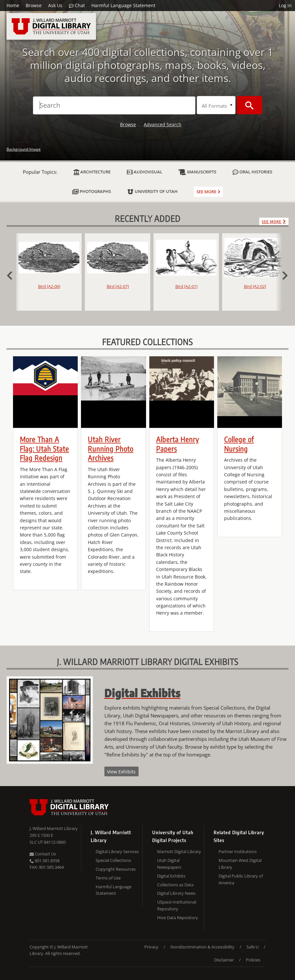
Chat (77, 6)
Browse (34, 5)
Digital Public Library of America (241, 879)
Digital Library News (176, 893)
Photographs (92, 191)
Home (13, 5)
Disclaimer (224, 960)
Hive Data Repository (178, 918)
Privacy (151, 947)
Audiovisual (145, 172)
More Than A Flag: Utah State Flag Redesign (44, 449)
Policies (253, 960)
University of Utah (152, 191)
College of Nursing (239, 444)
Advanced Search (163, 124)
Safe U (253, 947)
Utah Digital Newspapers (169, 864)
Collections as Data (175, 885)
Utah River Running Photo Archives (111, 449)
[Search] (114, 105)
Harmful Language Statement (123, 5)
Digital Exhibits (171, 876)
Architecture (92, 172)
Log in (285, 5)
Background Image (24, 149)
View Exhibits (121, 772)
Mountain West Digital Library (240, 864)
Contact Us (43, 854)
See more (206, 192)
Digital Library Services (117, 851)
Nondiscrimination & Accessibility (202, 947)
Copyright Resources (116, 869)
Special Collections (113, 860)
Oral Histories (252, 172)
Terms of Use (108, 878)
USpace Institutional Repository (177, 905)
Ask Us (55, 5)
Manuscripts (197, 172)
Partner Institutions (238, 851)
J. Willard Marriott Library (54, 828)
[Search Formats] (216, 105)
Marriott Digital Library (179, 851)
